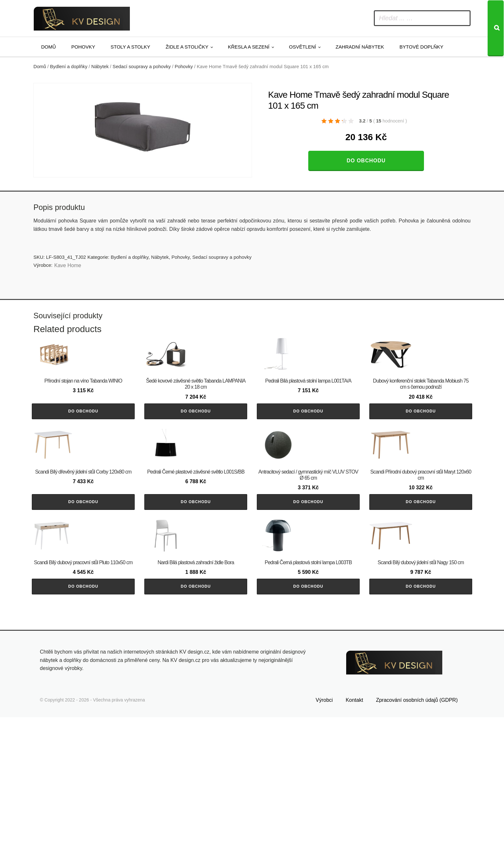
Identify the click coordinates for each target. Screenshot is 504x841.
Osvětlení (302, 47)
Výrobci (324, 824)
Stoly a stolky (130, 47)
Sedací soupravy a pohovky (142, 67)
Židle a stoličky (187, 47)
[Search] (496, 28)
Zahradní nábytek (360, 47)
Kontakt (354, 824)
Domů (49, 47)
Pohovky (83, 47)
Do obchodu (366, 161)
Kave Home (68, 265)
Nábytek (100, 67)
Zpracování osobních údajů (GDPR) (417, 824)
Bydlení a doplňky (69, 67)
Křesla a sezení (249, 47)
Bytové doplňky (421, 47)
